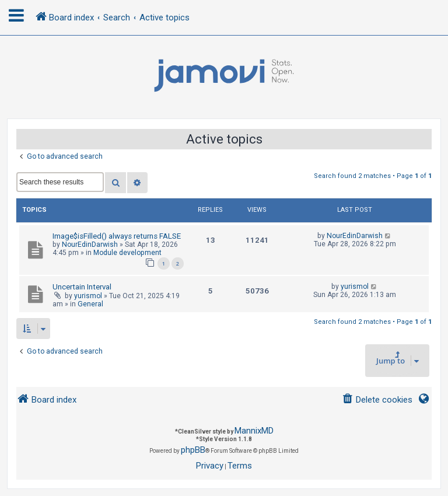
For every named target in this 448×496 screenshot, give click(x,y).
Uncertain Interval (82, 287)
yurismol (88, 296)
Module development (127, 253)
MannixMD (254, 431)
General (90, 304)
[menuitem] (377, 400)
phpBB (193, 450)
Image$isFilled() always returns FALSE (117, 236)
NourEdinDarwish (90, 244)
